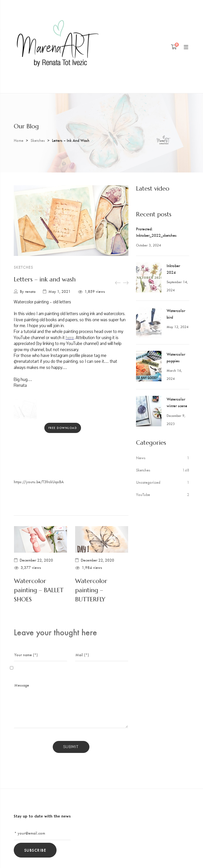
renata (30, 291)
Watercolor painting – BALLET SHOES (39, 590)
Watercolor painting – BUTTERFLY (91, 590)
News (141, 458)
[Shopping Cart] (174, 47)
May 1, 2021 (59, 291)
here (70, 338)
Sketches (38, 140)
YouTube (143, 494)
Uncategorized (148, 482)
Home (19, 140)
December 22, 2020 (36, 560)
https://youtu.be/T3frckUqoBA (39, 482)
